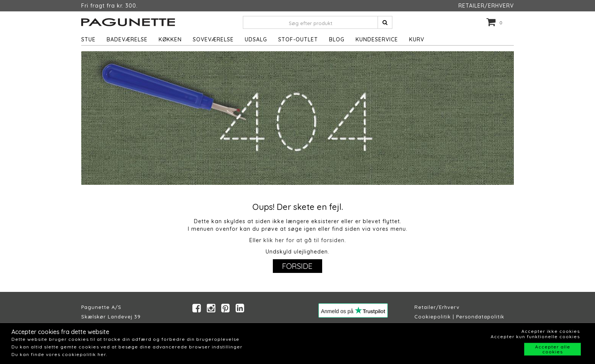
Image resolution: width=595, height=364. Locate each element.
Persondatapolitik (480, 317)
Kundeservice (377, 39)
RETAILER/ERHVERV (486, 6)
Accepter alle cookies (553, 349)
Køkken (170, 39)
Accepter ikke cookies (551, 331)
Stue (88, 39)
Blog (337, 39)
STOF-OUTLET (298, 39)
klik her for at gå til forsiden (304, 240)
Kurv (417, 39)
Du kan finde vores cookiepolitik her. (59, 354)
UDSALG (256, 39)
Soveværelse (213, 39)
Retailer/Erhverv (437, 307)
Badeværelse (127, 39)
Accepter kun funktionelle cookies (535, 336)
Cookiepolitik (433, 317)
